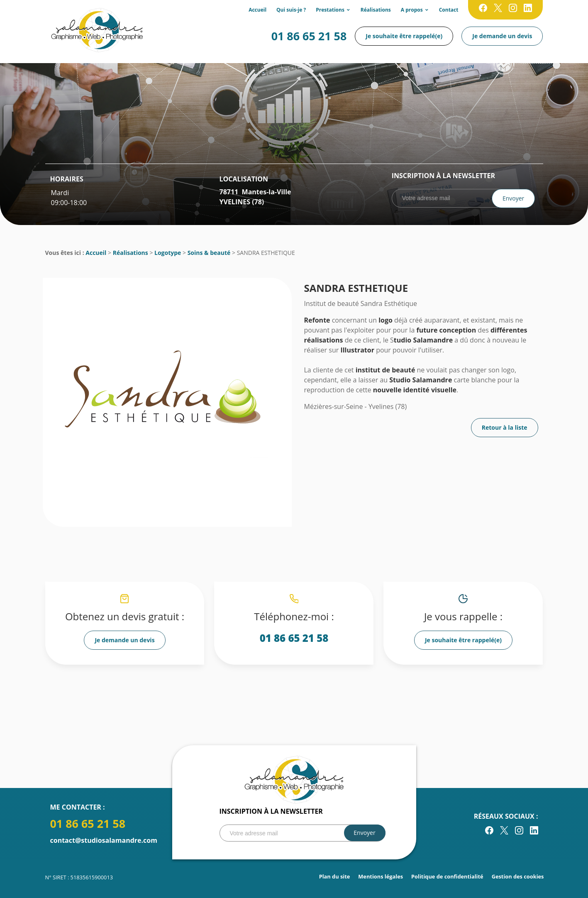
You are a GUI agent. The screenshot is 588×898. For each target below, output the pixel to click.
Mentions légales (381, 876)
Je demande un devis (502, 36)
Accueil (257, 10)
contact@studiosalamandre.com (104, 840)
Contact (449, 10)
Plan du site (335, 876)
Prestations (330, 10)
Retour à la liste (505, 427)
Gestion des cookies (518, 876)
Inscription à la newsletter (443, 176)
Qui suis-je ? (291, 10)
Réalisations (376, 10)
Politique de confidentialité (447, 876)
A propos (412, 10)
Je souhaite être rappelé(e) (404, 36)
